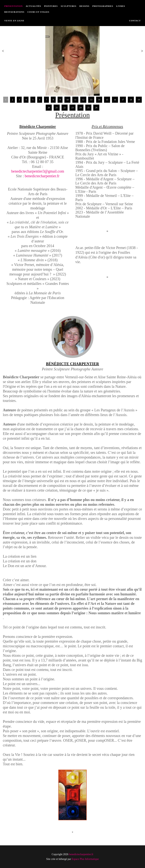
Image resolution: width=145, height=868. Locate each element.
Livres (121, 6)
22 (65, 108)
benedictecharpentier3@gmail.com (38, 171)
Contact (135, 21)
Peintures (51, 6)
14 (99, 100)
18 (131, 100)
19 (139, 100)
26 (96, 108)
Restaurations (14, 12)
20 (49, 108)
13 (91, 100)
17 (123, 100)
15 (107, 100)
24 (80, 108)
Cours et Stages (38, 12)
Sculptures (69, 6)
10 (67, 100)
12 (83, 100)
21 (57, 108)
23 (72, 108)
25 (88, 108)
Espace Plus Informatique (85, 859)
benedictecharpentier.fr (42, 176)
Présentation (13, 6)
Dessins (84, 6)
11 (75, 100)
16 (115, 100)
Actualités (33, 6)
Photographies (103, 6)
